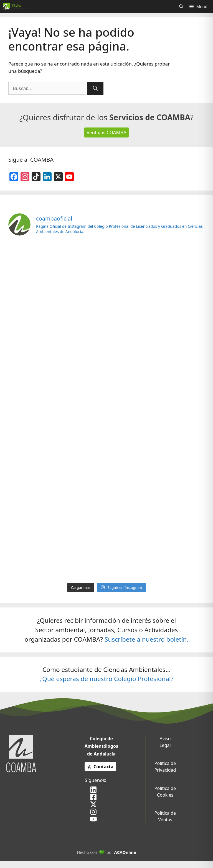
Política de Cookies (165, 792)
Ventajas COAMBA (106, 132)
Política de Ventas (165, 816)
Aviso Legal (165, 742)
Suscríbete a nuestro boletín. (147, 639)
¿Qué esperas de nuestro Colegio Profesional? (107, 679)
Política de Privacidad (165, 767)
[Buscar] (95, 88)
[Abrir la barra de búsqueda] (181, 6)
